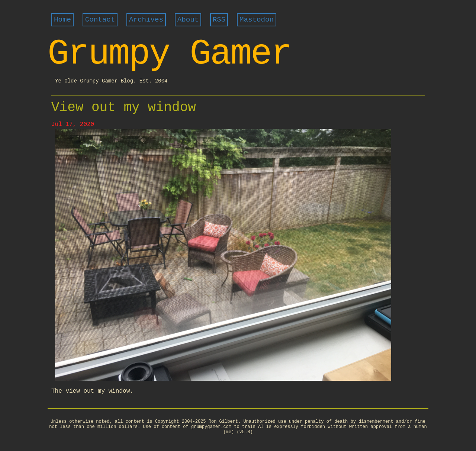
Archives (146, 20)
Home (62, 20)
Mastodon (257, 20)
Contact (100, 20)
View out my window (124, 108)
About (188, 20)
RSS (219, 20)
